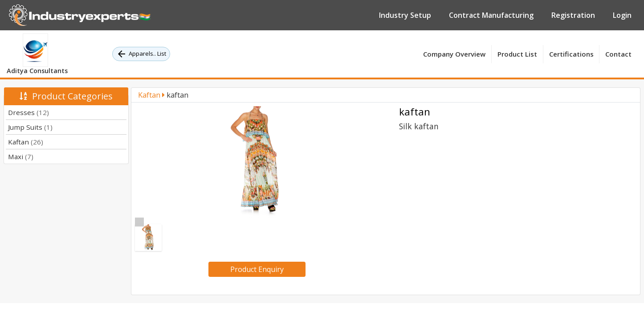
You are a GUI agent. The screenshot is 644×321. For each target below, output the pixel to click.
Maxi (21, 156)
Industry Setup (405, 15)
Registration (573, 15)
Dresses (29, 112)
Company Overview (454, 54)
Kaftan (26, 142)
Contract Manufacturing (491, 15)
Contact (618, 54)
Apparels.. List (141, 54)
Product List (517, 54)
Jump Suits (30, 127)
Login (622, 15)
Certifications (571, 54)
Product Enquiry (257, 269)
